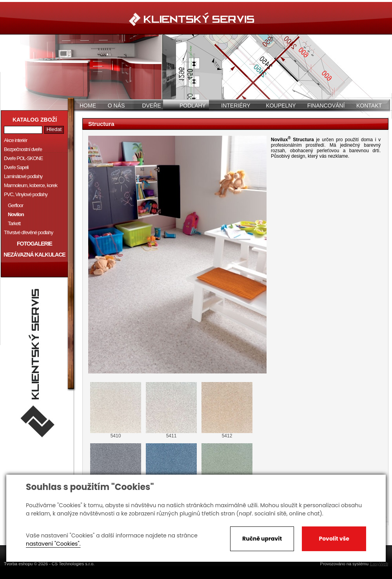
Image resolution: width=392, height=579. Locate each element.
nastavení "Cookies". (53, 544)
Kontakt (369, 106)
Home (88, 106)
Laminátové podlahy (23, 176)
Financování (326, 106)
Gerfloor (15, 205)
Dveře (151, 106)
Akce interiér (15, 140)
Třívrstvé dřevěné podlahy (28, 232)
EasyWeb (379, 564)
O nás (116, 106)
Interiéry (236, 106)
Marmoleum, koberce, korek (31, 185)
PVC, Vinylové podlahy (26, 194)
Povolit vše (334, 539)
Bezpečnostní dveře (23, 149)
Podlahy (193, 106)
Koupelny (281, 106)
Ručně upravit (262, 539)
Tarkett (14, 223)
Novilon (16, 214)
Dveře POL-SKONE (23, 158)
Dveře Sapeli (16, 167)
